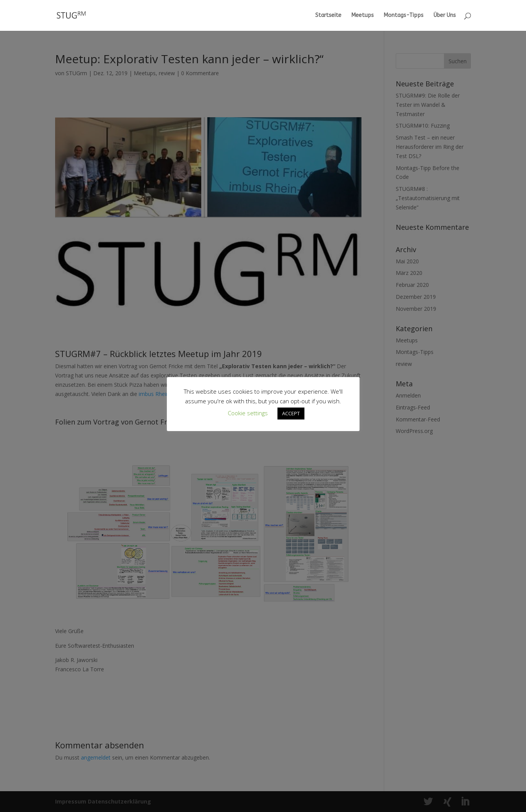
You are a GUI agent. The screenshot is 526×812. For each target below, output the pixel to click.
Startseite (328, 16)
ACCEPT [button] (291, 413)
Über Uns (445, 16)
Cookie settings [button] (248, 413)
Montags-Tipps (404, 16)
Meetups (363, 16)
